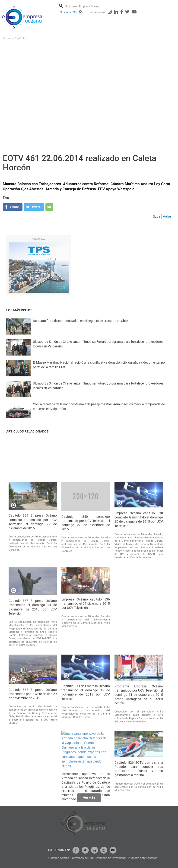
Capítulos (21, 38)
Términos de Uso (126, 858)
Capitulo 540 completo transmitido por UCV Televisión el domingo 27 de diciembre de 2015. (86, 660)
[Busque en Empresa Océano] (86, 6)
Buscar (61, 6)
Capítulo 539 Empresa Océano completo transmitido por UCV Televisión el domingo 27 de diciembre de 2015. (33, 659)
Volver (167, 216)
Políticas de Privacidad (154, 858)
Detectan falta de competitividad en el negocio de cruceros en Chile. (81, 327)
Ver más (89, 801)
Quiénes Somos (102, 858)
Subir (157, 216)
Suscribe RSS (68, 12)
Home (7, 38)
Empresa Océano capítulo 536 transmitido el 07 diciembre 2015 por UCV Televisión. (86, 741)
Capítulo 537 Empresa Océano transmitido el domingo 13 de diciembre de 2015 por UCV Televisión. (33, 744)
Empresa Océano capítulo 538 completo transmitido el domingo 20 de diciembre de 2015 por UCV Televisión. (139, 657)
